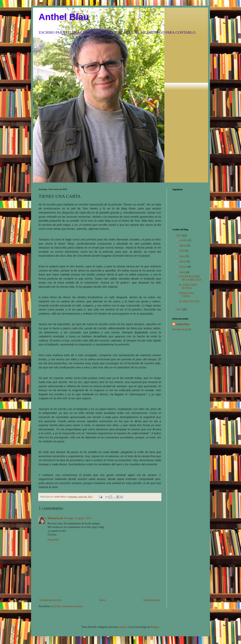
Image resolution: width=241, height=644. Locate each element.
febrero (184, 267)
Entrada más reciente (51, 600)
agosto (183, 245)
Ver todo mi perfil (182, 329)
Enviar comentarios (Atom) (68, 606)
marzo (183, 261)
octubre (184, 240)
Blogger (155, 627)
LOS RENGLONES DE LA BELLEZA (190, 278)
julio (182, 251)
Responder (53, 540)
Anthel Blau (64, 17)
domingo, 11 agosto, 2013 (78, 518)
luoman (123, 627)
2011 (179, 309)
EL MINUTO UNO (189, 301)
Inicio (103, 600)
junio (182, 256)
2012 (179, 235)
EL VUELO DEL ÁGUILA (188, 287)
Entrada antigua (152, 600)
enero (183, 272)
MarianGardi (55, 518)
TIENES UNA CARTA (186, 295)
